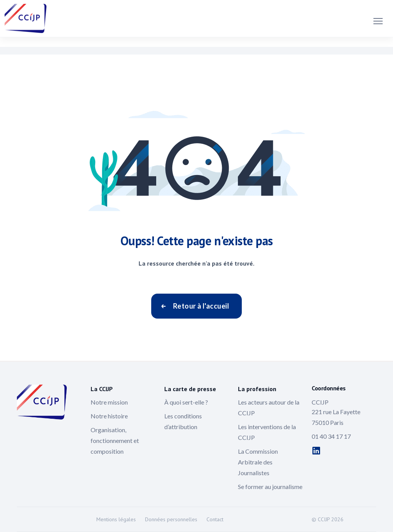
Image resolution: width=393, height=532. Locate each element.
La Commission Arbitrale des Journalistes (258, 462)
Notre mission (109, 402)
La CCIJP (102, 389)
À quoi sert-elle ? (186, 402)
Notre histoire (109, 416)
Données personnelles (171, 519)
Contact (215, 519)
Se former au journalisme (270, 487)
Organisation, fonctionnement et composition (115, 440)
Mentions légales (116, 519)
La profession (257, 389)
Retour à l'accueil (201, 306)
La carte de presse (190, 389)
